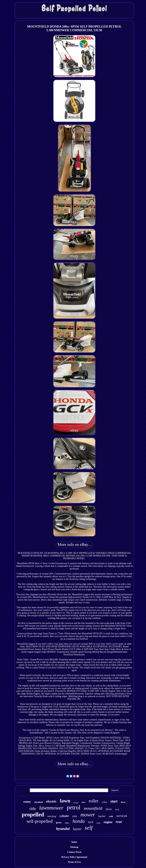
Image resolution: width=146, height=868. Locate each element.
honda (79, 821)
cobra (104, 802)
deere (109, 809)
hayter (77, 829)
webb (111, 816)
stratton (39, 802)
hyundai (63, 829)
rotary (27, 802)
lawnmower (51, 808)
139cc (67, 823)
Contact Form (74, 852)
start (114, 801)
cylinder (64, 816)
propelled (33, 815)
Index (74, 842)
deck (117, 809)
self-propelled (40, 821)
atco (84, 802)
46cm (123, 802)
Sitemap (74, 847)
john (75, 816)
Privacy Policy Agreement (74, 857)
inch (91, 822)
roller (94, 801)
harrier (102, 816)
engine (108, 822)
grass (59, 822)
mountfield (93, 808)
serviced (122, 816)
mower (88, 815)
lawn (65, 801)
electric (51, 801)
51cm (98, 823)
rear (119, 822)
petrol (74, 807)
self (89, 828)
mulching (52, 816)
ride (33, 808)
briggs (76, 803)
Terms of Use (74, 862)
